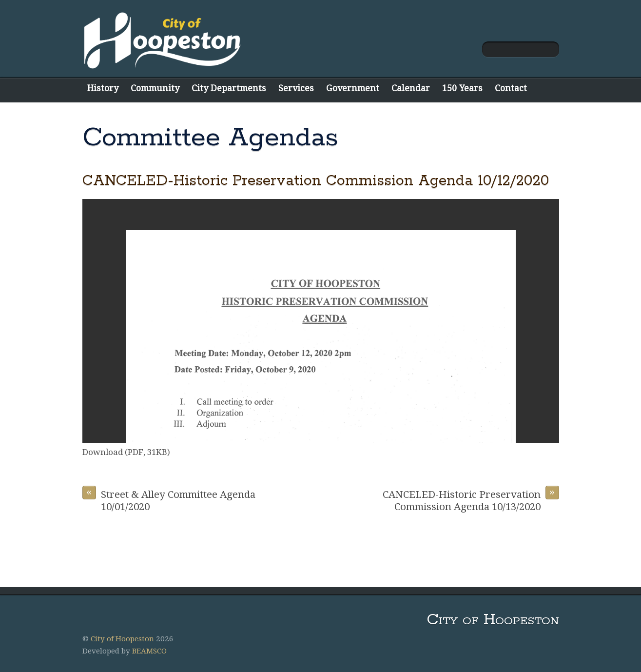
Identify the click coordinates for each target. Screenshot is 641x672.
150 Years (462, 88)
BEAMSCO (149, 651)
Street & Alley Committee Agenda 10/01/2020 (169, 499)
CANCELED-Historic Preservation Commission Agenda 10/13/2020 (471, 499)
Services (296, 88)
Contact (511, 88)
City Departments (229, 88)
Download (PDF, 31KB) (126, 452)
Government (353, 88)
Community (155, 88)
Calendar (411, 88)
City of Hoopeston (122, 639)
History (103, 88)
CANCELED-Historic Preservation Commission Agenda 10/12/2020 (316, 181)
